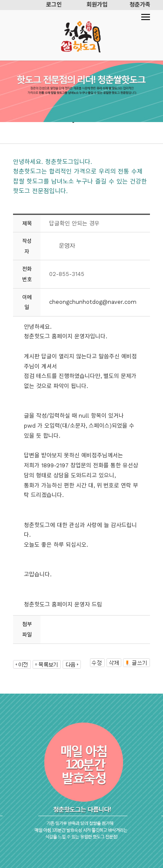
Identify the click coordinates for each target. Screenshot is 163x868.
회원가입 (97, 5)
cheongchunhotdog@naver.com (93, 302)
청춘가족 (140, 5)
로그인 (54, 5)
